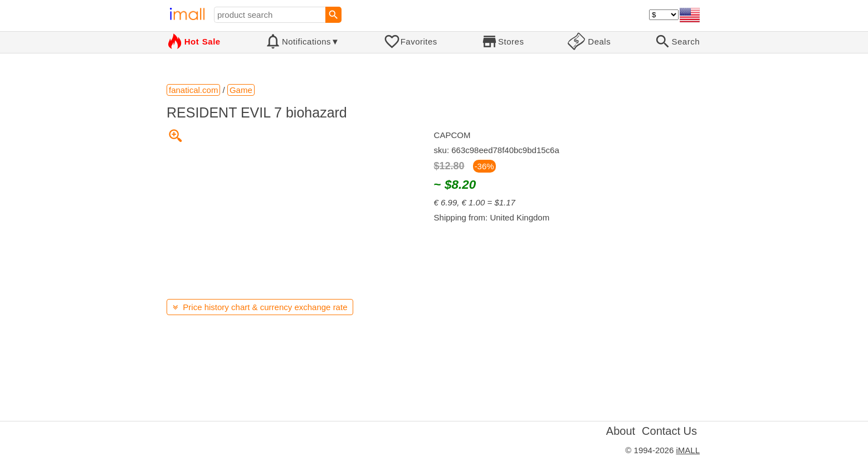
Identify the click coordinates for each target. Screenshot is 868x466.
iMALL (688, 450)
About (621, 431)
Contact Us (669, 431)
